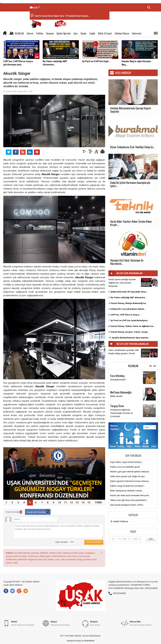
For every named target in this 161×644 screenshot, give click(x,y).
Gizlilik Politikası (121, 521)
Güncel (30, 33)
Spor (76, 33)
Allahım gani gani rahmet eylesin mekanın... (130, 472)
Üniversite (137, 33)
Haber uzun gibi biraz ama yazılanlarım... (129, 500)
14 (83, 503)
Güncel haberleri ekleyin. (141, 623)
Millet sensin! (116, 396)
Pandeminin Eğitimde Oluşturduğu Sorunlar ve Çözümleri (121, 413)
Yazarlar (19, 33)
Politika (40, 33)
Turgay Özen (117, 406)
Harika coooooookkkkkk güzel (125, 467)
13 (77, 503)
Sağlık (92, 33)
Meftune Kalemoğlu (121, 392)
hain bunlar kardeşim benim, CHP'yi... (127, 505)
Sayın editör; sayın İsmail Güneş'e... (127, 462)
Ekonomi (50, 33)
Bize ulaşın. (95, 623)
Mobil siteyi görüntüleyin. (23, 623)
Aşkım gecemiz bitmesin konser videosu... (130, 481)
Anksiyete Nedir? (118, 380)
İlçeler (84, 33)
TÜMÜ (98, 503)
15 (89, 503)
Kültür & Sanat (105, 33)
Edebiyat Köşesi (122, 33)
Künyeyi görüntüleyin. (61, 623)
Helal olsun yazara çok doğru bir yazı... (128, 476)
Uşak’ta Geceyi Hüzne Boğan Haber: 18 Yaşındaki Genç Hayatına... (62, 16)
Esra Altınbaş (117, 376)
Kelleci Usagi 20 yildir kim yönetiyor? (127, 486)
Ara (151, 539)
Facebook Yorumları (38, 512)
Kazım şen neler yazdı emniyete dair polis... (130, 495)
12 (71, 503)
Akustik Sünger (51, 174)
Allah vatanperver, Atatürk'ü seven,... (127, 491)
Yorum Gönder (14, 512)
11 (65, 503)
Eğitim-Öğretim (64, 33)
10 (59, 503)
